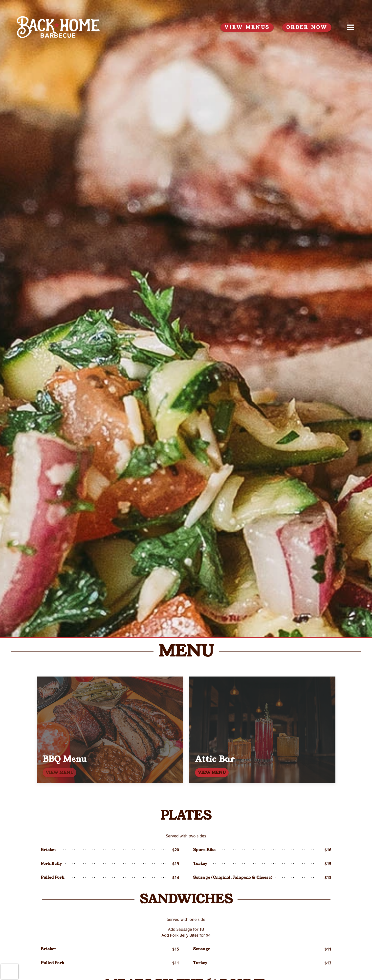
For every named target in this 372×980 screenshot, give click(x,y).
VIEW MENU (212, 772)
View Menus (247, 27)
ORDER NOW (307, 27)
